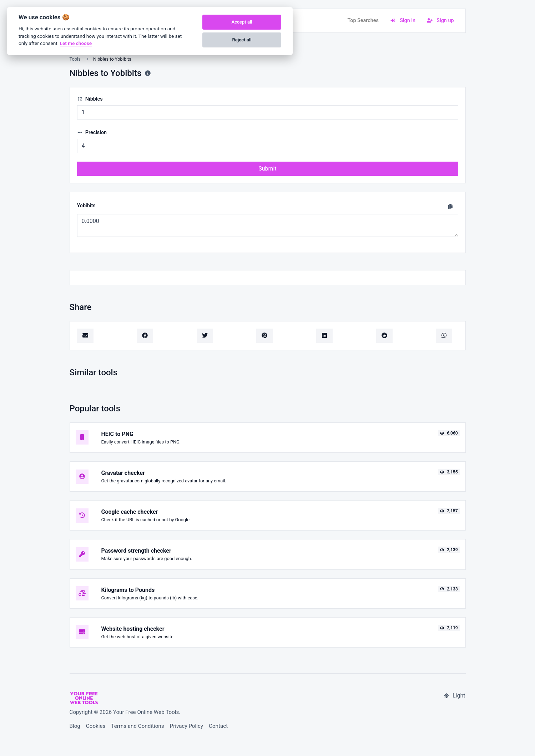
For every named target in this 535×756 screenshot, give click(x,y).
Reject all (242, 40)
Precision (92, 133)
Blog (75, 726)
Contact (218, 726)
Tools (75, 59)
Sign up (440, 21)
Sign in (403, 21)
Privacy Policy (187, 726)
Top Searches (363, 21)
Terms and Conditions (137, 726)
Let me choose (76, 43)
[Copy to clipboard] (450, 207)
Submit (267, 169)
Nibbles (90, 99)
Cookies (96, 726)
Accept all (242, 22)
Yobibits (86, 206)
